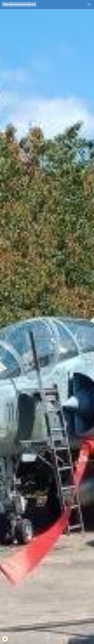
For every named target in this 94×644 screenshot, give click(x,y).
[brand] (19, 4)
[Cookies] (5, 639)
